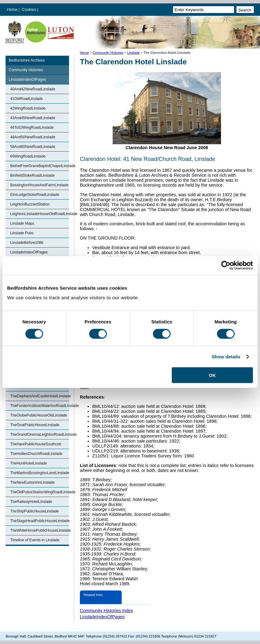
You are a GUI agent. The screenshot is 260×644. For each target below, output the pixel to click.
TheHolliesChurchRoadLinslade (36, 454)
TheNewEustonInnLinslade (32, 482)
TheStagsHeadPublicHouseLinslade (40, 521)
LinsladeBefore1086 (27, 243)
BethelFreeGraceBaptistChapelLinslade (40, 166)
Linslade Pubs (22, 233)
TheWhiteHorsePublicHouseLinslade (40, 530)
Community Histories (108, 53)
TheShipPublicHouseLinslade (35, 511)
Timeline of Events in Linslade (35, 540)
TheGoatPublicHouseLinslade (35, 425)
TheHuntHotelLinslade (29, 463)
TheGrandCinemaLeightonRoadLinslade (40, 434)
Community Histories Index (106, 611)
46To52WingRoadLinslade (32, 128)
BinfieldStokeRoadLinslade (32, 175)
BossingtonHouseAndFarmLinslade (39, 185)
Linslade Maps (22, 223)
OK (212, 375)
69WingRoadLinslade (28, 156)
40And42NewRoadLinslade (33, 89)
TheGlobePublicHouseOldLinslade (39, 415)
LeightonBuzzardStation (30, 204)
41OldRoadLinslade (26, 99)
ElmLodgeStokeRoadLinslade (35, 195)
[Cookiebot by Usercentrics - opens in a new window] (226, 265)
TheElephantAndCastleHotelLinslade (40, 396)
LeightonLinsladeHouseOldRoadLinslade (40, 214)
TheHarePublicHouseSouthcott (36, 444)
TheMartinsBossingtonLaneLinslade (40, 473)
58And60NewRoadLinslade (33, 147)
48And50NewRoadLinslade (33, 137)
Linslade (133, 53)
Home (12, 9)
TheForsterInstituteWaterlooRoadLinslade (40, 406)
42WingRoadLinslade (28, 108)
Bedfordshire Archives (27, 60)
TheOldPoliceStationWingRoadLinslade (40, 492)
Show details (226, 356)
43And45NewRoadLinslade (33, 118)
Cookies (30, 9)
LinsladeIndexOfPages (27, 80)
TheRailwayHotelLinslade (31, 502)
